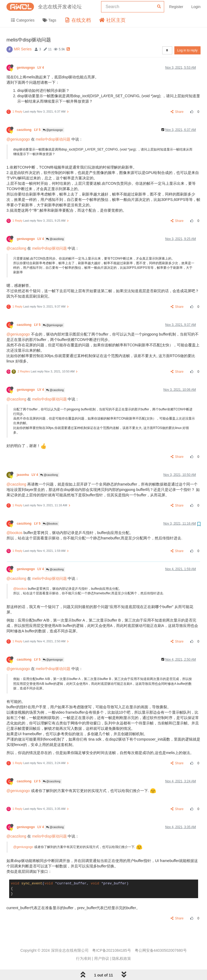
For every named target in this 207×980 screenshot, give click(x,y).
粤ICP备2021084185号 (111, 950)
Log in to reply (187, 50)
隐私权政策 (122, 958)
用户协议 (102, 958)
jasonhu (28, 475)
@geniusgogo (53, 130)
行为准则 (84, 958)
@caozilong (55, 239)
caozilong (29, 130)
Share (177, 112)
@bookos (50, 524)
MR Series (23, 49)
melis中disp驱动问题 (53, 139)
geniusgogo (31, 68)
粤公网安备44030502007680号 (161, 950)
